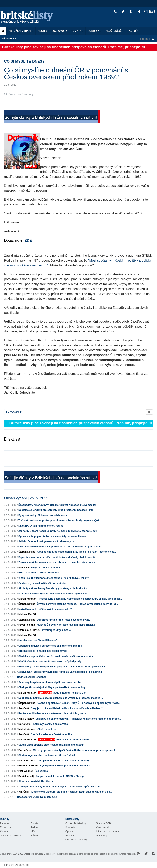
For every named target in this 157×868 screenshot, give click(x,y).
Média (34, 832)
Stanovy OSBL (104, 823)
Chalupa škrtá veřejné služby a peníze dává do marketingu (52, 687)
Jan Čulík (24, 708)
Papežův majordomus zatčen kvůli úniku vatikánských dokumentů (57, 557)
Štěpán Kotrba (27, 552)
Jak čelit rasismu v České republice (52, 734)
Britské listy (29, 17)
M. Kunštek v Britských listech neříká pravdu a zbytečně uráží (54, 594)
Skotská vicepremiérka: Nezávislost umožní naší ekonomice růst (56, 656)
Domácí (35, 823)
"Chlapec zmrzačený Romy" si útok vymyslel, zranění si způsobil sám (59, 787)
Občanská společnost (12, 836)
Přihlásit (146, 12)
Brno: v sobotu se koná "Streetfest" (39, 573)
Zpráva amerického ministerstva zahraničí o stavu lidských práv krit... (59, 562)
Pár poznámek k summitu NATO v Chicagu (61, 776)
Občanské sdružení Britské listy (40, 854)
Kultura (4, 832)
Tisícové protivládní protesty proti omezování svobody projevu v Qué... (60, 520)
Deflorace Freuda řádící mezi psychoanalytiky (63, 620)
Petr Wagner (26, 771)
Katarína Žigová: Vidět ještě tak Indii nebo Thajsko (66, 625)
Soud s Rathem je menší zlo (69, 693)
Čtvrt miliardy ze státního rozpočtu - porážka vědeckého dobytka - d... (77, 604)
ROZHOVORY (59, 31)
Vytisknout (14, 412)
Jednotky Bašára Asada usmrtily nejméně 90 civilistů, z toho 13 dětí (58, 531)
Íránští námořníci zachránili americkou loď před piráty (50, 661)
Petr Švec (24, 568)
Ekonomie (5, 827)
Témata (77, 31)
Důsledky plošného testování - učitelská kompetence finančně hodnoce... (78, 719)
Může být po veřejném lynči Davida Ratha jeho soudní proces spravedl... (75, 750)
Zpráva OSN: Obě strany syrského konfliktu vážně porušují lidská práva (60, 672)
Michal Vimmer (27, 729)
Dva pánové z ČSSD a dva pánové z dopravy (64, 761)
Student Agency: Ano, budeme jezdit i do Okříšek (47, 755)
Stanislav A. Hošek (29, 630)
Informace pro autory (107, 832)
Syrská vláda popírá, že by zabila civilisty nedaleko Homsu (52, 536)
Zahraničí (5, 823)
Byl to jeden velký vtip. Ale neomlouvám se (65, 766)
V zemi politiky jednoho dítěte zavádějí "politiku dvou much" (53, 578)
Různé (34, 836)
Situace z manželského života (36, 781)
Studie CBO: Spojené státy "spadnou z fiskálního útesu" (51, 745)
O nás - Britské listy (76, 823)
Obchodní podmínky (76, 840)
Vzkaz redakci (104, 827)
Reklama (70, 836)
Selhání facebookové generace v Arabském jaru (46, 541)
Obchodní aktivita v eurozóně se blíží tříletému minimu (50, 646)
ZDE (28, 240)
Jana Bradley (26, 719)
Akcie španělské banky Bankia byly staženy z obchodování (53, 588)
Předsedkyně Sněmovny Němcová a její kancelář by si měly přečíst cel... (80, 599)
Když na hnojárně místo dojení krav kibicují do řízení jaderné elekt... (76, 552)
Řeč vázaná (41, 771)
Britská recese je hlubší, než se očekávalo (43, 651)
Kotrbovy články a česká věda (50, 724)
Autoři (134, 31)
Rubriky (94, 31)
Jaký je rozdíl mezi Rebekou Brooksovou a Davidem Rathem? (67, 708)
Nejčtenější (115, 31)
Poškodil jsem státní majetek (72, 740)
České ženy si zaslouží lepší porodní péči (42, 583)
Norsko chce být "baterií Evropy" (38, 641)
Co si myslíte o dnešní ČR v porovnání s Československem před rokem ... (61, 547)
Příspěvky (9, 39)
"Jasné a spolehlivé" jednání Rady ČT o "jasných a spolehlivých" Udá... (78, 703)
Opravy (69, 832)
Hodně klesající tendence (32, 677)
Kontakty (70, 827)
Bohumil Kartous (28, 766)
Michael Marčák (27, 614)
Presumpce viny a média (56, 630)
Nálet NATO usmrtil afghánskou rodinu (41, 526)
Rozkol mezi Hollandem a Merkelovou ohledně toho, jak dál (53, 713)
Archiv (42, 31)
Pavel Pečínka (27, 625)
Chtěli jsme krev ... (48, 729)
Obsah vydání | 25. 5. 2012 (26, 498)
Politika (35, 827)
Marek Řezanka (27, 761)
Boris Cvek (46, 693)
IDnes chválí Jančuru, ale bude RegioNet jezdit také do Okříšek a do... (72, 792)
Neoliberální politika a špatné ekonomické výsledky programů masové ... (61, 698)
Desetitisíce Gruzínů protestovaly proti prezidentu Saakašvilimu (56, 510)
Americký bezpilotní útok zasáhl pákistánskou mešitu (49, 682)
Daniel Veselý (26, 776)
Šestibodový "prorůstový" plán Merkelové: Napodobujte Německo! (57, 505)
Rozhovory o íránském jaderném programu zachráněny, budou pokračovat (62, 667)
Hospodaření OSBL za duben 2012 (37, 797)
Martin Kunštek (27, 599)
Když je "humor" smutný (46, 568)
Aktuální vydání (21, 31)
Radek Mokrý (47, 740)
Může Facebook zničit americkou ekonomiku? (45, 609)
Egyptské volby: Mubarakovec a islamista (43, 515)
